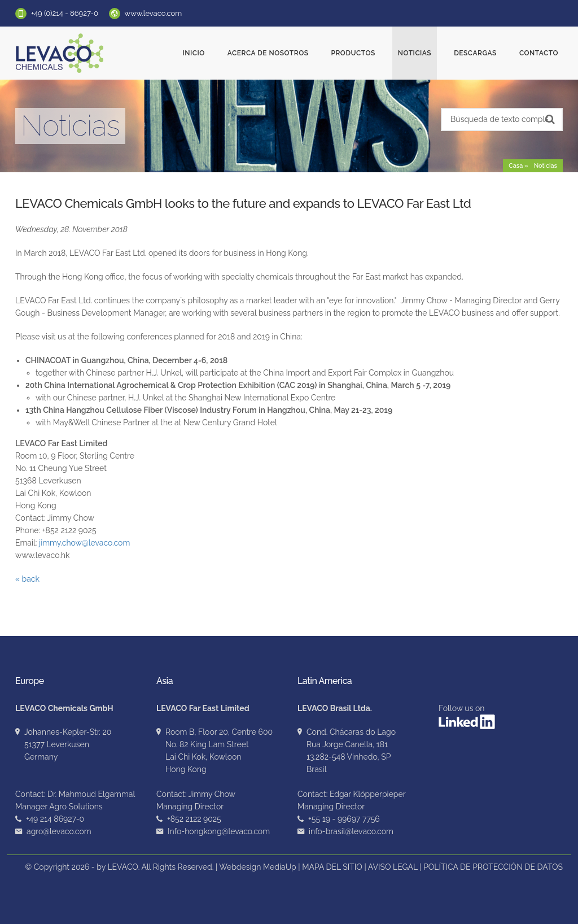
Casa (516, 166)
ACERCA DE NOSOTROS (268, 53)
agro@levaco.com (59, 831)
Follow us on (467, 716)
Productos (353, 53)
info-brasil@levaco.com (351, 831)
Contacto (539, 53)
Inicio (194, 53)
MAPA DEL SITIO (332, 867)
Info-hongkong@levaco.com (219, 831)
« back (27, 579)
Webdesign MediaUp (258, 867)
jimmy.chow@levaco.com (84, 543)
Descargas (475, 53)
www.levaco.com (154, 13)
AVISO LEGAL (393, 867)
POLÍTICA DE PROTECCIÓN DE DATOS (493, 867)
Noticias (415, 53)
